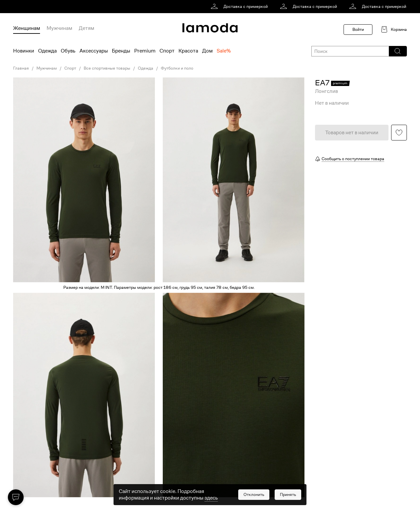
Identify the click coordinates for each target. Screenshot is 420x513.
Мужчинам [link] (47, 68)
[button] (398, 51)
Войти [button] (358, 29)
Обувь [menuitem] (68, 51)
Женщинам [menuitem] (27, 28)
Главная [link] (21, 68)
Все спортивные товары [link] (107, 68)
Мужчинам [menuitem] (59, 28)
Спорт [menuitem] (167, 51)
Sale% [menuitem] (224, 51)
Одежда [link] (146, 68)
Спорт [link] (70, 68)
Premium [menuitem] (145, 51)
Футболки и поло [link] (177, 68)
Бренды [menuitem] (121, 51)
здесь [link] (211, 502)
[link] (240, 7)
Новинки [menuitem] (24, 51)
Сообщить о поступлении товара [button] (353, 159)
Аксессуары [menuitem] (94, 51)
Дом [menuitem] (207, 51)
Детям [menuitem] (86, 28)
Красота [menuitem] (188, 51)
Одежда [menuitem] (47, 51)
